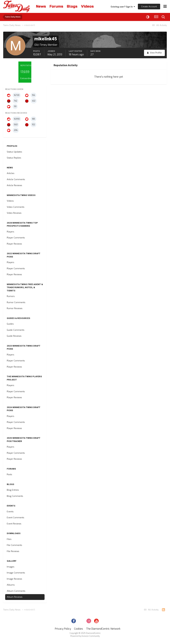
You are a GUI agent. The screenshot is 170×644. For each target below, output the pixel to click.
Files (9, 539)
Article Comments (16, 179)
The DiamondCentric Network (103, 629)
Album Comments (16, 591)
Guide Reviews (14, 336)
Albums (11, 585)
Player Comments (16, 238)
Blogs (72, 6)
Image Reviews (14, 579)
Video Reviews (14, 213)
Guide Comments (16, 330)
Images (11, 567)
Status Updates (14, 152)
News (41, 6)
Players (10, 232)
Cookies (79, 629)
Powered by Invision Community (85, 636)
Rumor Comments (16, 302)
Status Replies (14, 158)
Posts (9, 474)
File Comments (14, 545)
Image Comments (16, 573)
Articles (11, 173)
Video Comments (16, 207)
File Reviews (13, 551)
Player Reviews (14, 244)
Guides (10, 324)
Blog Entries (13, 490)
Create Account (149, 7)
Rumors (11, 296)
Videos (87, 6)
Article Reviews (14, 185)
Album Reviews (15, 597)
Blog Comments (15, 496)
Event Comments (15, 518)
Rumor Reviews (15, 308)
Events (10, 512)
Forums (56, 6)
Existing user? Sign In (123, 7)
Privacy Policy (63, 629)
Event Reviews (14, 524)
